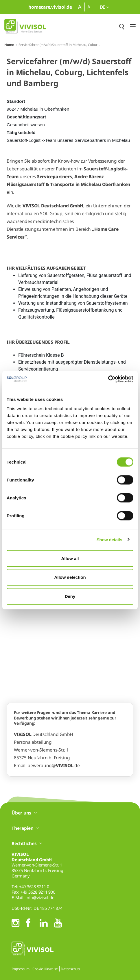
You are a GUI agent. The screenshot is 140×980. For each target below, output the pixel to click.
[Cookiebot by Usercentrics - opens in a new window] (108, 379)
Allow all (70, 558)
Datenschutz (70, 969)
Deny (70, 596)
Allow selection (70, 577)
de (105, 7)
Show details (109, 540)
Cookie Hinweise (45, 969)
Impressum (21, 969)
